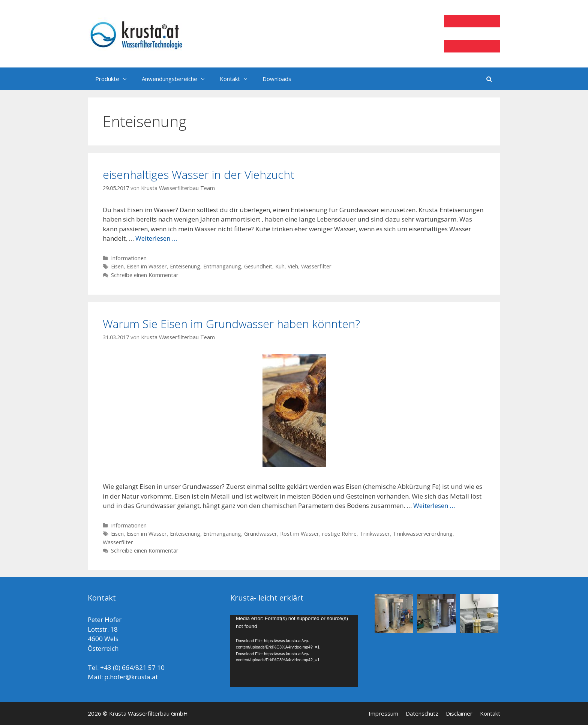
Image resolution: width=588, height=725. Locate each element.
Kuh (280, 266)
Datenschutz (422, 713)
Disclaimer (459, 713)
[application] (294, 651)
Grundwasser (261, 534)
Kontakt (237, 79)
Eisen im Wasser (147, 266)
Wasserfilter (316, 266)
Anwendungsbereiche (177, 79)
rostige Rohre (339, 534)
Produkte (115, 79)
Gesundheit (258, 266)
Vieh (293, 266)
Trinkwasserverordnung (423, 534)
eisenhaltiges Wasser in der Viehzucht (199, 175)
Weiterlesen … (156, 238)
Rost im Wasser (300, 534)
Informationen (129, 258)
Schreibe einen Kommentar (145, 275)
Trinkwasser (375, 534)
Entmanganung (222, 266)
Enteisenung (185, 266)
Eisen (117, 266)
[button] (127, 79)
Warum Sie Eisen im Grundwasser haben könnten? (231, 324)
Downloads (277, 79)
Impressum (383, 713)
